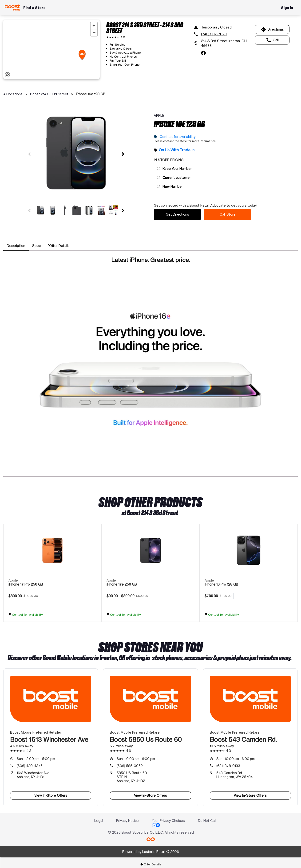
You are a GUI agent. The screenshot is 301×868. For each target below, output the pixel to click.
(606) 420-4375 (30, 762)
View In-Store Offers (51, 792)
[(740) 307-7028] (222, 34)
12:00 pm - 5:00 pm (36, 755)
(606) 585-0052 (130, 762)
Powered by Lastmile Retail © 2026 (151, 848)
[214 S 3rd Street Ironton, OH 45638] (222, 43)
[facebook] (203, 53)
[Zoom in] (94, 26)
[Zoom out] (94, 33)
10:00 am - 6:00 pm (136, 755)
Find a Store (34, 8)
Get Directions (177, 213)
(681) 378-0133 (228, 762)
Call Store (228, 213)
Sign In (287, 8)
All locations (13, 94)
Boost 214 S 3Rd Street (49, 94)
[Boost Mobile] (12, 8)
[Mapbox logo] (7, 75)
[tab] (16, 242)
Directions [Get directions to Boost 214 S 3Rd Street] (272, 29)
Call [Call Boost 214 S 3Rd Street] (272, 40)
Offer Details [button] (151, 861)
